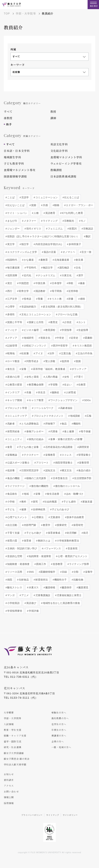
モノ (83, 221)
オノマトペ (68, 252)
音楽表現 (72, 548)
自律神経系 (39, 509)
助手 (9, 124)
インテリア (13, 392)
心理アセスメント (17, 517)
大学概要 (9, 712)
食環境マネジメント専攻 (20, 170)
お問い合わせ (11, 791)
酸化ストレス (14, 587)
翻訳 (88, 236)
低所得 (65, 361)
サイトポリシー (70, 815)
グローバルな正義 (67, 314)
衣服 (28, 392)
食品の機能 (13, 478)
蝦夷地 (11, 353)
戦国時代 (12, 260)
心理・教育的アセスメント (72, 556)
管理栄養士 (84, 455)
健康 (23, 509)
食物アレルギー (35, 431)
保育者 (27, 541)
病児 (85, 533)
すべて (8, 111)
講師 (53, 118)
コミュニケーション (46, 197)
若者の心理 (13, 377)
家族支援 (87, 502)
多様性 (11, 314)
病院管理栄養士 (63, 463)
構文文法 (66, 470)
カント (82, 322)
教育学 (46, 525)
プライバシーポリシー (32, 815)
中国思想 (23, 283)
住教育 (82, 385)
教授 (53, 111)
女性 (66, 377)
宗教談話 (88, 229)
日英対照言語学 (30, 470)
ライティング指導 (79, 564)
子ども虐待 (69, 502)
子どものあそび (60, 509)
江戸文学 (12, 299)
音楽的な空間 (14, 556)
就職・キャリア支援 (15, 735)
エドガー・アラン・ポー (79, 205)
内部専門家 (30, 525)
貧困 (33, 205)
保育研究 (78, 525)
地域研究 (28, 338)
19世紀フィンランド (35, 346)
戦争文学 (23, 291)
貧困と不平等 (14, 322)
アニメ (25, 595)
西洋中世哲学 (60, 346)
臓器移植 (50, 587)
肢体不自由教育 (75, 517)
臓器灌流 (83, 587)
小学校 (11, 502)
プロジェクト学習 (17, 408)
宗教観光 (69, 221)
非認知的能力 (28, 307)
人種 (36, 213)
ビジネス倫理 (31, 330)
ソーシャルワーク (43, 408)
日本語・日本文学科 (17, 151)
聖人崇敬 (50, 361)
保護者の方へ (59, 735)
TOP (7, 14)
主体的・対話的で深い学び (22, 548)
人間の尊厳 (51, 377)
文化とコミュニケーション (36, 314)
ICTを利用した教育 (72, 213)
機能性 (77, 424)
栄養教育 (50, 455)
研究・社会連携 (13, 747)
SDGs (87, 400)
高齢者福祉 (66, 408)
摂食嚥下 (50, 424)
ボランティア (79, 369)
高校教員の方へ (60, 718)
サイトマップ (53, 815)
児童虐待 (55, 517)
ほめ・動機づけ (74, 494)
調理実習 (84, 447)
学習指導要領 (14, 611)
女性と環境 (32, 377)
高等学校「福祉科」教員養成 (49, 369)
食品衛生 (12, 494)
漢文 (9, 283)
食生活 (11, 369)
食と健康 (69, 431)
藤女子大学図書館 (14, 753)
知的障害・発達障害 (40, 556)
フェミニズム (55, 229)
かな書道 (28, 260)
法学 (52, 353)
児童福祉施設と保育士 (69, 595)
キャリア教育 (36, 400)
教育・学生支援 (13, 730)
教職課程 (56, 170)
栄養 (23, 369)
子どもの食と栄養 (28, 447)
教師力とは (44, 541)
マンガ (11, 595)
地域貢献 (75, 416)
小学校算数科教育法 (68, 541)
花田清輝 (12, 275)
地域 (26, 494)
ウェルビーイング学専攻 (66, 163)
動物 (57, 205)
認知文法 (50, 470)
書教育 (44, 260)
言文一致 (86, 252)
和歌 (71, 283)
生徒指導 (83, 330)
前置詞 (73, 229)
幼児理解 (71, 533)
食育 (9, 447)
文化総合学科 (59, 151)
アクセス (9, 786)
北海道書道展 (61, 260)
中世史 (60, 338)
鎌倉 (82, 283)
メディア (12, 338)
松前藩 (25, 353)
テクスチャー (31, 455)
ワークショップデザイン (63, 400)
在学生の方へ (59, 724)
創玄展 (79, 260)
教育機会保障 (36, 385)
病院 (9, 580)
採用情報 (9, 803)
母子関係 (57, 291)
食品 (64, 424)
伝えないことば (16, 205)
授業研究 (61, 525)
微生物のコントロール (67, 486)
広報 (89, 416)
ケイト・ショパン (17, 213)
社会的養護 (50, 502)
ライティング (50, 221)
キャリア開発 (14, 400)
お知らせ (9, 774)
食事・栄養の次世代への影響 (66, 439)
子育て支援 (13, 533)
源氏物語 (64, 268)
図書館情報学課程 (15, 176)
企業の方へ (58, 741)
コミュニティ (14, 439)
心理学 (11, 307)
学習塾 (54, 385)
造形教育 (57, 564)
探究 (35, 502)
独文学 (25, 244)
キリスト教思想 (83, 346)
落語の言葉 (49, 252)
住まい (68, 385)
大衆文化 (66, 275)
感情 (82, 299)
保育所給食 (13, 431)
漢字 (81, 275)
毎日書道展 (13, 268)
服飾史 (55, 392)
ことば (11, 197)
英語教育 (50, 213)
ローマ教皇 (13, 361)
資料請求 (9, 780)
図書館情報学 (48, 572)
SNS (31, 572)
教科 (23, 502)
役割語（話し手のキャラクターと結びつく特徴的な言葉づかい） (43, 236)
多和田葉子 (75, 244)
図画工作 (41, 564)
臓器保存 (66, 587)
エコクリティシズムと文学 (22, 252)
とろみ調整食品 (30, 424)
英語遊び (31, 603)
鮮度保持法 (41, 580)
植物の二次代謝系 (36, 478)
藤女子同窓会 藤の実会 (17, 759)
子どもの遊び (33, 533)
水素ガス (33, 587)
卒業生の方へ (59, 730)
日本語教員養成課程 (63, 176)
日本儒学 (57, 283)
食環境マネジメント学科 (66, 157)
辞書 (71, 299)
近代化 (27, 275)
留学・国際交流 (13, 741)
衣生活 (41, 392)
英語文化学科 (59, 144)
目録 (64, 572)
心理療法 (38, 517)
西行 (9, 291)
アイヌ (39, 353)
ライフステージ (16, 486)
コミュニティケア (17, 416)
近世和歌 (73, 291)
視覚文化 (45, 338)
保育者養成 (54, 533)
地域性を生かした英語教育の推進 (61, 603)
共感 (45, 205)
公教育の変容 (14, 385)
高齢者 (11, 424)
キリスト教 (55, 299)
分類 (76, 572)
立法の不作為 (85, 353)
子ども (11, 509)
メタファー (30, 221)
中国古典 (40, 283)
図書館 (88, 338)
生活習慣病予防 (83, 478)
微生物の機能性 (40, 486)
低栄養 (11, 470)
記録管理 (12, 346)
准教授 (8, 118)
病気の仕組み (36, 439)
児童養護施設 (42, 595)
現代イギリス (33, 229)
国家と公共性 (36, 322)
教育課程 (50, 330)
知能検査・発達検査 (18, 564)
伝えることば (71, 197)
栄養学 (88, 572)
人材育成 (71, 392)
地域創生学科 (12, 157)
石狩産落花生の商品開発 (59, 447)
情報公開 (9, 797)
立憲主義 (66, 353)
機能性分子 (60, 580)
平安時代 (31, 268)
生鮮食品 (23, 580)
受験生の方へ (59, 712)
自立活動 (12, 525)
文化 (78, 268)
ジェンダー (13, 229)
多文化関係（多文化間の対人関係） (62, 307)
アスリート (42, 463)
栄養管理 (84, 463)
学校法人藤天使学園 (15, 764)
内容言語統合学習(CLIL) (48, 244)
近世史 (74, 338)
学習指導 (66, 330)
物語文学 (47, 268)
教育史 (54, 322)
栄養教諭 (12, 455)
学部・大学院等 (26, 14)
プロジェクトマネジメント (48, 416)
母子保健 (85, 431)
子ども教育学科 (14, 163)
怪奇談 (27, 299)
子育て (79, 377)
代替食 (54, 431)
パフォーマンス (52, 548)
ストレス (66, 455)
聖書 (40, 299)
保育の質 (12, 541)
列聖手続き (32, 361)
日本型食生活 (60, 478)
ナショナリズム (46, 275)
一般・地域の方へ (61, 747)
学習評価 (33, 611)
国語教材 (40, 291)
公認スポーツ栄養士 (18, 463)
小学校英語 (13, 603)
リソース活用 (14, 572)
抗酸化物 (78, 580)
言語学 (25, 197)
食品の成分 (84, 470)
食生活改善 (53, 494)
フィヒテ (12, 330)
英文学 (11, 244)
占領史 (68, 322)
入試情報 (9, 724)
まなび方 (12, 221)
